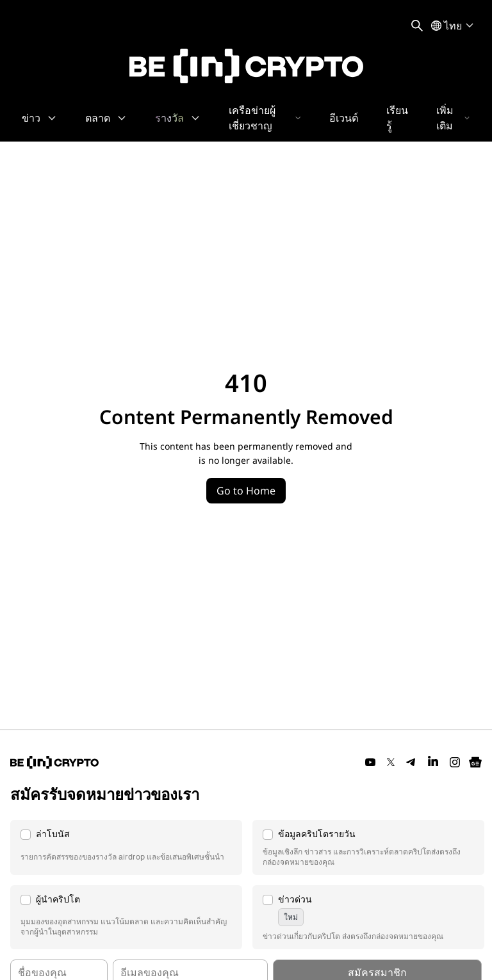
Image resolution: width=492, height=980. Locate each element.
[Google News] (475, 762)
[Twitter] (391, 762)
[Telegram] (411, 762)
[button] (126, 847)
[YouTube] (370, 762)
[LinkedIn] (433, 762)
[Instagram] (455, 762)
